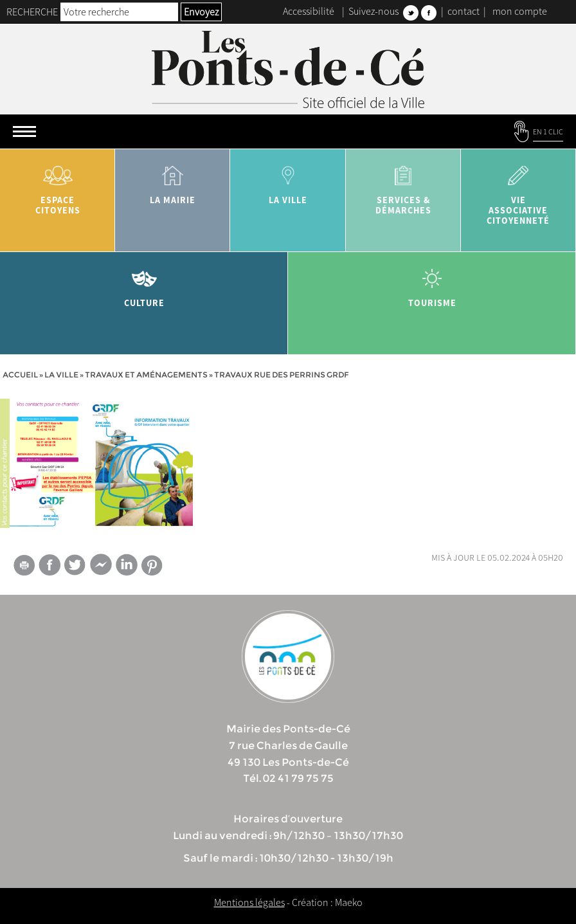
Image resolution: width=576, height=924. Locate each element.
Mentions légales (249, 902)
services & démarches (403, 186)
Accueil (20, 375)
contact (464, 11)
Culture (144, 283)
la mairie (173, 180)
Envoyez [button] (201, 12)
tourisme (432, 283)
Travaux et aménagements (146, 375)
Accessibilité (309, 11)
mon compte (520, 11)
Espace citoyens (58, 186)
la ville (288, 180)
